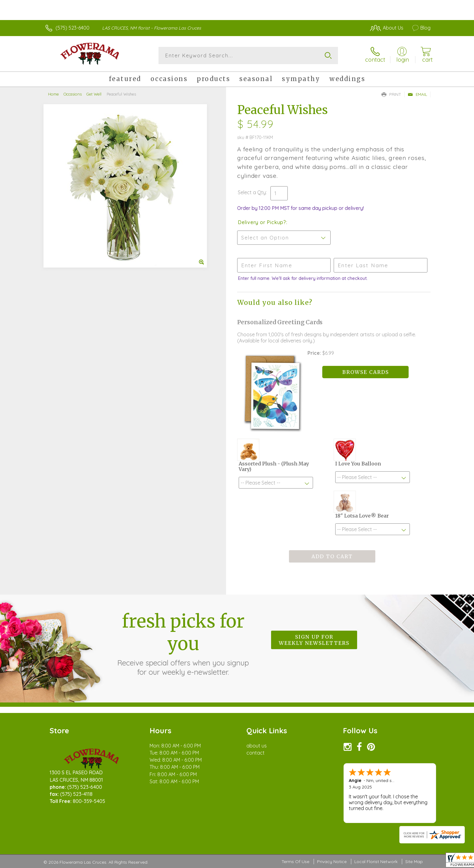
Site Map (414, 862)
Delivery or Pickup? (262, 222)
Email (417, 94)
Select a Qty (252, 192)
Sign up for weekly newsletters (314, 640)
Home (54, 94)
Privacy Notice (332, 862)
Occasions (73, 94)
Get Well (94, 94)
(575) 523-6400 (72, 28)
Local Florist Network (376, 862)
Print (391, 94)
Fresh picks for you (183, 643)
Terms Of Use (295, 862)
